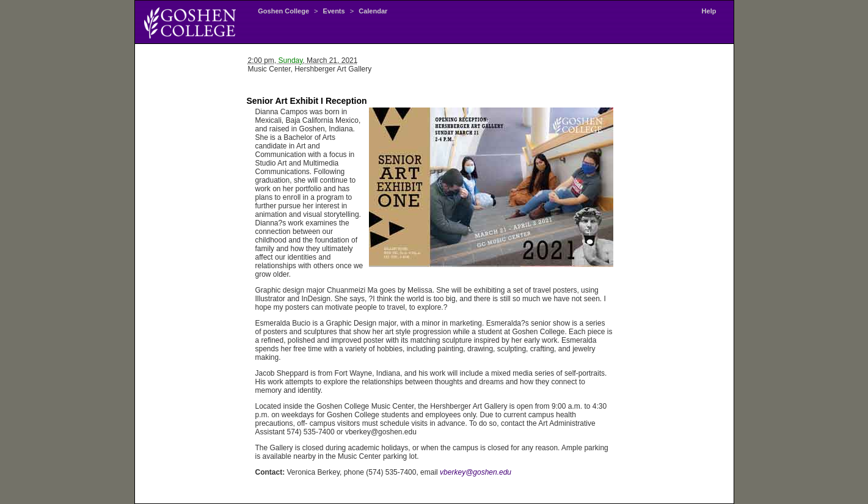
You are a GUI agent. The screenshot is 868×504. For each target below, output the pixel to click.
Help (709, 11)
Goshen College (283, 11)
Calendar (373, 11)
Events (334, 11)
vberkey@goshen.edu (476, 472)
